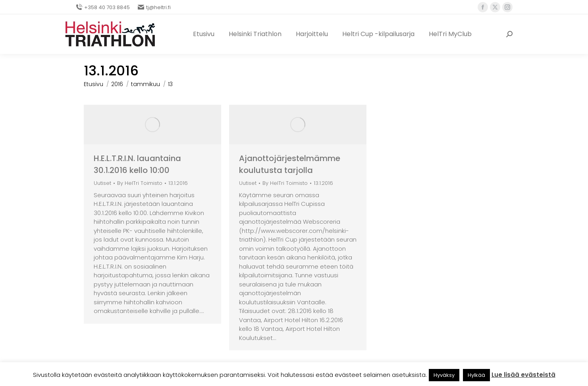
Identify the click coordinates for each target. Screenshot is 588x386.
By (140, 183)
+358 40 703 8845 (103, 7)
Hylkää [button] (476, 375)
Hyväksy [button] (444, 375)
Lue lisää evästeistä (523, 375)
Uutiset (102, 183)
